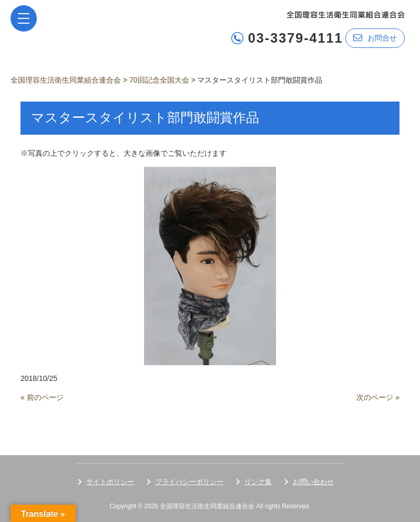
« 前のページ (42, 397)
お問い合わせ (313, 482)
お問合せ (375, 38)
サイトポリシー (110, 482)
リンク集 (258, 482)
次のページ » (378, 397)
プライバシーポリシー (189, 482)
